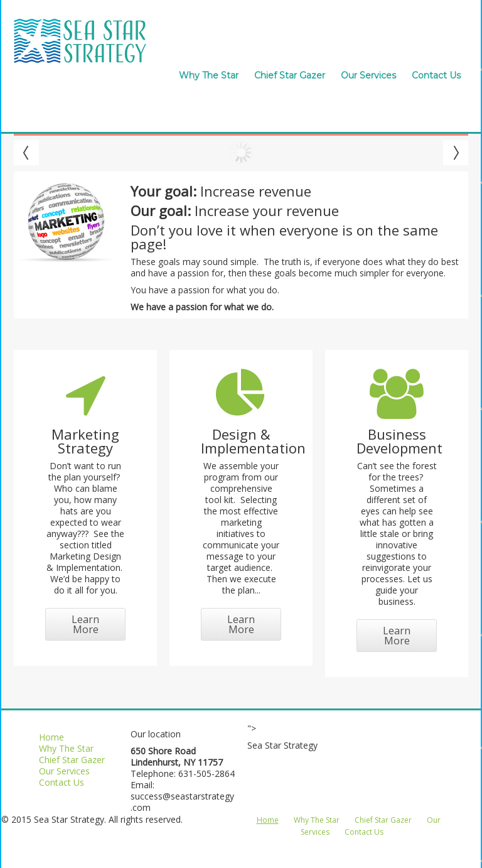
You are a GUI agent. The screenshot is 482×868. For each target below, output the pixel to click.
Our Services (368, 75)
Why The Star (209, 75)
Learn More (85, 624)
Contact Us (436, 75)
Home (51, 737)
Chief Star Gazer (290, 75)
